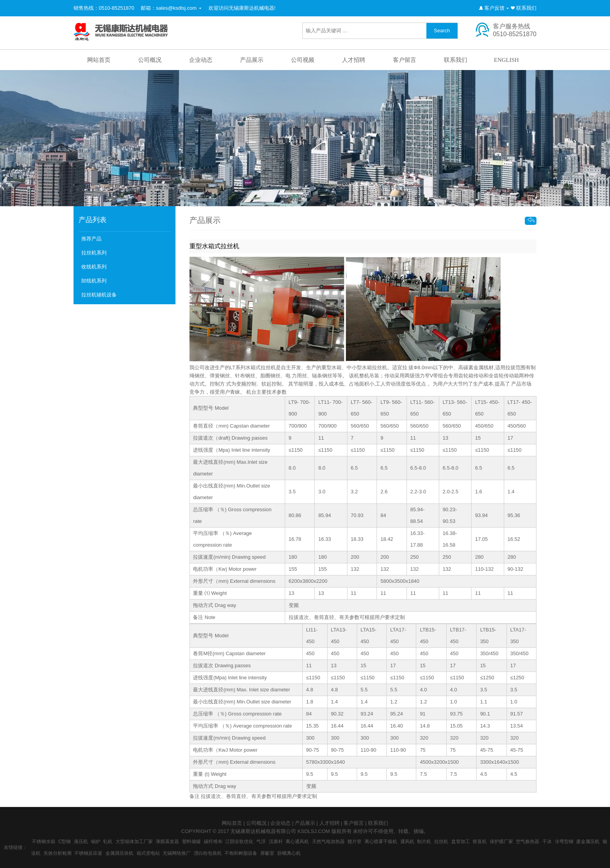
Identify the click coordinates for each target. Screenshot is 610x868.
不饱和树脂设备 (241, 853)
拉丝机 (441, 842)
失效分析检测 (58, 853)
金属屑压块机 (119, 853)
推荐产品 (91, 239)
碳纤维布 (213, 842)
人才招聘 (354, 60)
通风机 (407, 842)
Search (442, 31)
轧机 (108, 842)
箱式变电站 (148, 853)
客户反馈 (494, 8)
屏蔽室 (267, 853)
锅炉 (96, 842)
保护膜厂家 (501, 842)
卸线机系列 (94, 281)
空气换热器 (528, 842)
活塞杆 (276, 842)
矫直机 (480, 842)
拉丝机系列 (94, 253)
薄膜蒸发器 (167, 842)
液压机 (81, 842)
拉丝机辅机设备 (99, 295)
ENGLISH (506, 60)
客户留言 (405, 60)
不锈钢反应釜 (88, 853)
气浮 (261, 842)
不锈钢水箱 (44, 842)
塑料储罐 (191, 842)
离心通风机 (297, 842)
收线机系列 (94, 267)
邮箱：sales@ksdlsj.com (169, 8)
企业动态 (201, 60)
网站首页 (99, 60)
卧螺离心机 (289, 853)
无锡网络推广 (177, 853)
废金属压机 (588, 842)
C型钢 (65, 842)
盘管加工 (461, 842)
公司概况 (150, 60)
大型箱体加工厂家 (134, 842)
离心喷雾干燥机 (381, 842)
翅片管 (354, 842)
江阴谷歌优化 (239, 842)
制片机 (424, 842)
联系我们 (526, 8)
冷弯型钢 (564, 842)
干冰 (547, 842)
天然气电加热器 (328, 842)
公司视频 (303, 60)
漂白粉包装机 (208, 853)
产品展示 (252, 60)
